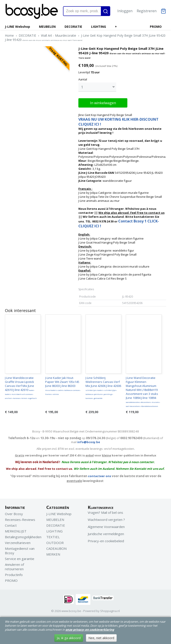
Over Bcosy (14, 514)
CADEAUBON (56, 548)
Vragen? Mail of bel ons (105, 512)
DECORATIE (73, 27)
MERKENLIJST (16, 531)
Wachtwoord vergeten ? (106, 520)
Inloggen (125, 11)
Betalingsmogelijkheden (23, 537)
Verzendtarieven (18, 543)
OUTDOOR (55, 543)
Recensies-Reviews (20, 520)
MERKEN (53, 554)
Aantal (83, 79)
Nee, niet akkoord (101, 638)
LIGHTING (99, 27)
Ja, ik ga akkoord (69, 638)
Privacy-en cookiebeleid (106, 541)
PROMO (156, 27)
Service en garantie (20, 559)
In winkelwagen (103, 103)
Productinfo (14, 575)
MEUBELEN (47, 27)
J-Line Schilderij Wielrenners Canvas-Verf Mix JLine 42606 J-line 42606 (103, 388)
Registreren (147, 11)
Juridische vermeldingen (106, 534)
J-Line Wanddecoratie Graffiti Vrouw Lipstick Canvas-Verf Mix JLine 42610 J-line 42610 (21, 388)
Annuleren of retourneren (14, 567)
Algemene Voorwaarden (106, 527)
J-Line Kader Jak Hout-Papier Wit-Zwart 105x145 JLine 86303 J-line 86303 (63, 386)
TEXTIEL (53, 537)
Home (9, 35)
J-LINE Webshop (17, 27)
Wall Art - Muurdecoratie (59, 35)
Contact (11, 525)
